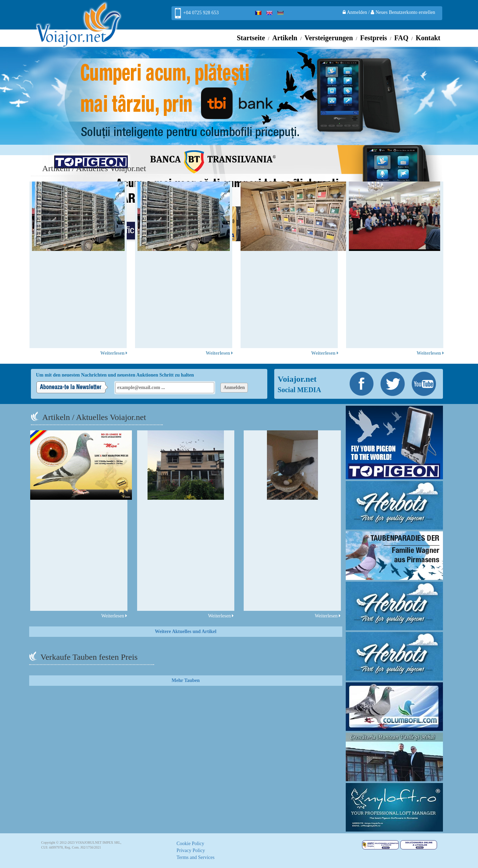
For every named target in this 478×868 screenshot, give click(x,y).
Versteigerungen (329, 38)
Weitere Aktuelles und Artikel (186, 631)
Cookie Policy (191, 844)
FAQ (401, 38)
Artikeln (285, 38)
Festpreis (373, 38)
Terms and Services (196, 857)
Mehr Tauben (186, 680)
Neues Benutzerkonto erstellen (403, 12)
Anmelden (355, 12)
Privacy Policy (191, 850)
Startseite (251, 38)
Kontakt (428, 38)
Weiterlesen (114, 353)
